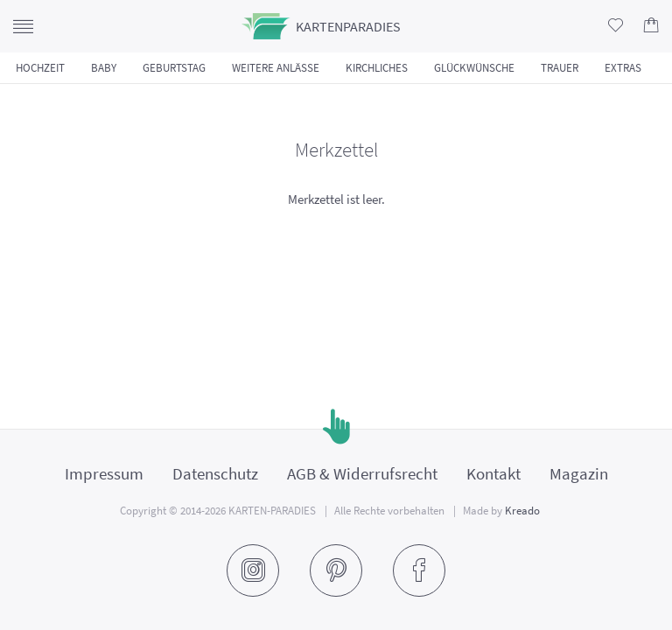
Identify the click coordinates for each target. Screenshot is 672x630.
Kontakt (493, 473)
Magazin (579, 473)
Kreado (522, 511)
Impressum (104, 473)
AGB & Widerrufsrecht (362, 473)
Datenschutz (215, 473)
